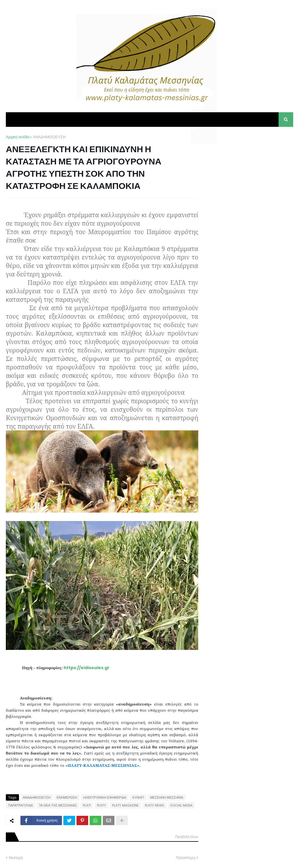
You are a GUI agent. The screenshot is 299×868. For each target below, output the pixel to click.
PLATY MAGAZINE (125, 805)
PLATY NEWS (154, 805)
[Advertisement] (249, 171)
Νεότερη (16, 858)
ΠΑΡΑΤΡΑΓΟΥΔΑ (20, 805)
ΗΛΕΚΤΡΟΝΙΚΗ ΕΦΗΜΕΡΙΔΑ (105, 797)
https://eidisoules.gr (87, 668)
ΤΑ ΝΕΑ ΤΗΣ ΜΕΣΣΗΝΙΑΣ (58, 805)
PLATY (101, 805)
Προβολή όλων (187, 837)
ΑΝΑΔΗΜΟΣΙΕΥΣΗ (49, 137)
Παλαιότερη (186, 858)
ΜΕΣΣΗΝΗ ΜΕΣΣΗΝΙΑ (167, 797)
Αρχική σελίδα (18, 137)
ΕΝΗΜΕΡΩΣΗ (67, 797)
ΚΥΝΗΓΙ (138, 797)
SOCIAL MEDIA (181, 805)
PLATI (87, 805)
